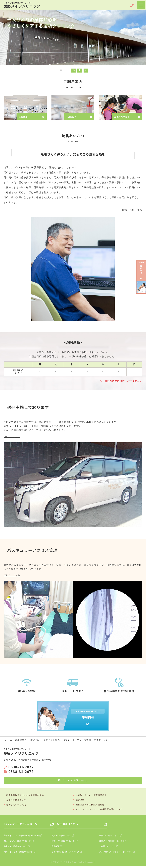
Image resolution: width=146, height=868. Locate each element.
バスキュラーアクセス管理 (81, 740)
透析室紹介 (22, 740)
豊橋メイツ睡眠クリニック (62, 842)
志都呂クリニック (107, 848)
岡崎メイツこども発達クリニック (17, 853)
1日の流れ (37, 740)
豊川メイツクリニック (61, 837)
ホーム (9, 740)
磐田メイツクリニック (108, 837)
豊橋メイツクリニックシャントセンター (20, 837)
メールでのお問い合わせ (75, 780)
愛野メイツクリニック (24, 5)
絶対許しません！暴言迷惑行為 (91, 795)
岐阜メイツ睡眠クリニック (110, 842)
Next (142, 36)
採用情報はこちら (69, 825)
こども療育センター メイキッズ (65, 853)
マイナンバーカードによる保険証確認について (99, 810)
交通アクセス (106, 740)
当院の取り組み (54, 740)
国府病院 (55, 848)
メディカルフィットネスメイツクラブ (115, 853)
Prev (4, 36)
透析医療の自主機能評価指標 (90, 805)
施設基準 (80, 800)
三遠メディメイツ (22, 825)
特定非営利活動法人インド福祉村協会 (25, 795)
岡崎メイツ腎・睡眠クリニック (17, 842)
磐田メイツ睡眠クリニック (15, 848)
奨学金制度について (16, 800)
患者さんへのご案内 (16, 805)
